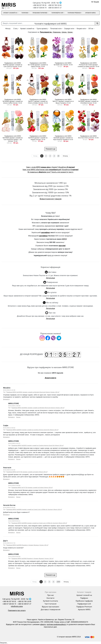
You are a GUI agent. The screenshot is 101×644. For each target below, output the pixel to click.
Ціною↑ (70, 32)
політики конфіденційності (57, 624)
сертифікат (45, 232)
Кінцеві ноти (81, 29)
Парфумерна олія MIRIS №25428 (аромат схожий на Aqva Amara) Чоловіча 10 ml (63, 138)
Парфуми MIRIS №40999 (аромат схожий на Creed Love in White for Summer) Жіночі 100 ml (34, 509)
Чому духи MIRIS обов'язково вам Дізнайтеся (50, 170)
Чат (59, 3)
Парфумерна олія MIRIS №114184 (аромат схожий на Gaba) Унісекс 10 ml (38, 65)
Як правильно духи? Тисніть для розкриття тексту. (50, 172)
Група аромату (42, 29)
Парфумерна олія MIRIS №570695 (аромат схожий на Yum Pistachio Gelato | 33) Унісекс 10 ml (13, 139)
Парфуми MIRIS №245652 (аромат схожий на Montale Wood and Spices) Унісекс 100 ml (33, 392)
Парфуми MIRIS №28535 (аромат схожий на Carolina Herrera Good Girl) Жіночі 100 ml (32, 430)
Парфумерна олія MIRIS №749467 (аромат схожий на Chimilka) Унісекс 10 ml (88, 101)
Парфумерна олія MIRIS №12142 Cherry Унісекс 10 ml (88, 137)
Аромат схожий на (27, 29)
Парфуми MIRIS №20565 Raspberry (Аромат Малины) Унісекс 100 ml (27, 545)
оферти (43, 624)
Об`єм (91, 29)
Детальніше (50, 278)
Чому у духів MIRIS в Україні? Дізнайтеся (50, 167)
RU (3, 8)
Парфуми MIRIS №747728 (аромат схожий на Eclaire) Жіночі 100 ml (27, 472)
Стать (15, 29)
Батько (18, 417)
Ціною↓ (64, 32)
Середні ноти (69, 29)
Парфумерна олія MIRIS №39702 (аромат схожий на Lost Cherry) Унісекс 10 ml (13, 65)
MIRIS (64, 239)
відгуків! (62, 246)
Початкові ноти (56, 29)
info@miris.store (17, 606)
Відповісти (6, 399)
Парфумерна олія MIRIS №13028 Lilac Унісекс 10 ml (63, 64)
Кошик (96, 2)
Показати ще (51, 149)
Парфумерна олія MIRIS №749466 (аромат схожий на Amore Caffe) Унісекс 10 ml (13, 101)
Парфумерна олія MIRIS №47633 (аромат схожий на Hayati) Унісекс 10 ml (38, 138)
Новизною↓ (57, 32)
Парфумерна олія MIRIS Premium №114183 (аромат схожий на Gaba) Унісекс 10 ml (88, 65)
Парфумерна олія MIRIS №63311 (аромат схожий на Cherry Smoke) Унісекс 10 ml (38, 101)
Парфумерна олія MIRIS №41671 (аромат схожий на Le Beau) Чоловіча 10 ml (63, 101)
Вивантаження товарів (51, 199)
